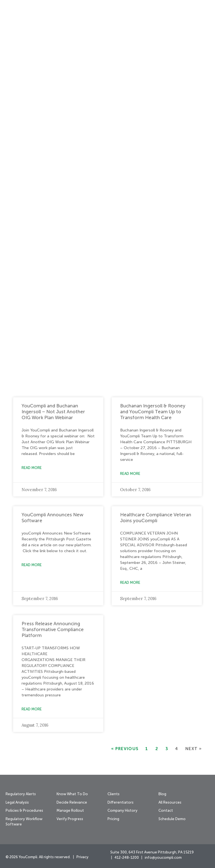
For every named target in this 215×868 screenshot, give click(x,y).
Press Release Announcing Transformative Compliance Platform (53, 630)
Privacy (82, 857)
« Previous (125, 749)
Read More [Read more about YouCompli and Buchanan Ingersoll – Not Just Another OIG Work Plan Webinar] (32, 468)
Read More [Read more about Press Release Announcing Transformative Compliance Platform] (32, 709)
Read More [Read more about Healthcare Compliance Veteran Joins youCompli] (130, 583)
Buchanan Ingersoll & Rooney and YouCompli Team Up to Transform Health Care (153, 412)
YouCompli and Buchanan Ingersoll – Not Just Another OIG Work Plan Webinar (53, 412)
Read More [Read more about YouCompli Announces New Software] (32, 565)
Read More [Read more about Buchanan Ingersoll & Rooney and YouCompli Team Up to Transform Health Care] (130, 474)
